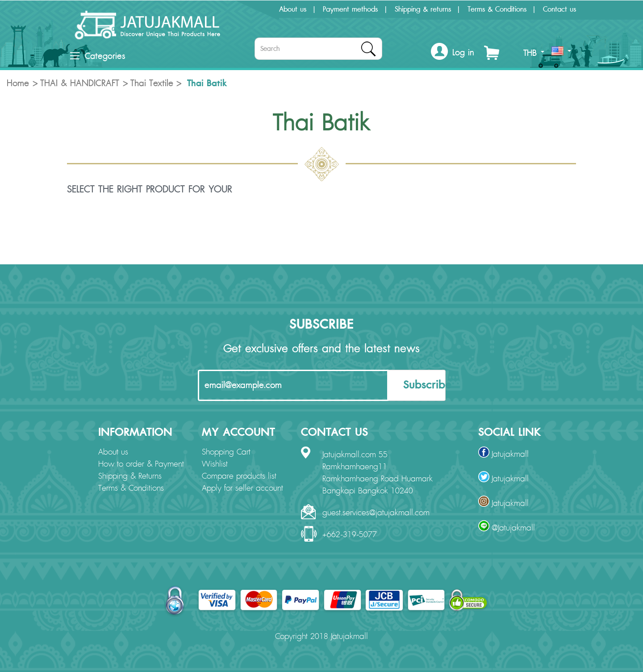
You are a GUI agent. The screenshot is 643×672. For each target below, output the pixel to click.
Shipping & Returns (130, 476)
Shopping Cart (226, 452)
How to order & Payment (141, 464)
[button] (453, 53)
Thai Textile (152, 83)
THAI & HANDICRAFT (80, 83)
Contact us (559, 9)
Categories (98, 56)
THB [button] (534, 53)
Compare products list (239, 476)
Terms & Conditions (497, 9)
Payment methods (350, 9)
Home (18, 83)
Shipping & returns (423, 9)
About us (293, 9)
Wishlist (215, 464)
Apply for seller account (242, 488)
